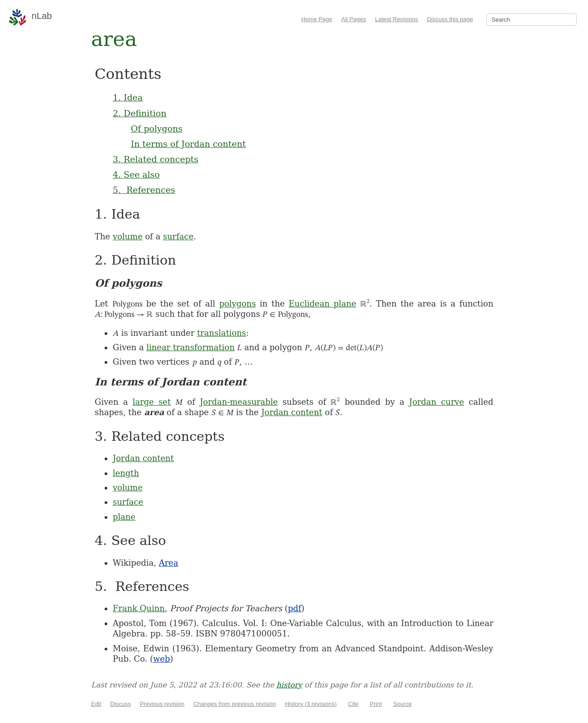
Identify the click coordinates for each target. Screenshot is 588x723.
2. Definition (140, 113)
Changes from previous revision (235, 704)
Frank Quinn (139, 608)
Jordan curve (436, 402)
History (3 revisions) (311, 704)
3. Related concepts (156, 159)
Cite (353, 704)
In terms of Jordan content (188, 144)
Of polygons (157, 128)
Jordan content (292, 412)
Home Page (317, 19)
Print (376, 704)
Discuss (120, 704)
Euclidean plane (322, 304)
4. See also (136, 174)
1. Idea (128, 97)
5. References (144, 190)
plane (124, 517)
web (161, 659)
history (289, 685)
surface (178, 236)
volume (128, 236)
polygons (237, 304)
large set (152, 402)
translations (222, 333)
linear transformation (191, 347)
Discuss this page (450, 19)
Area (168, 563)
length (126, 473)
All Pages (354, 19)
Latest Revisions (397, 19)
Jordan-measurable (239, 402)
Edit (96, 704)
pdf (294, 608)
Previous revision (162, 704)
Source (402, 704)
